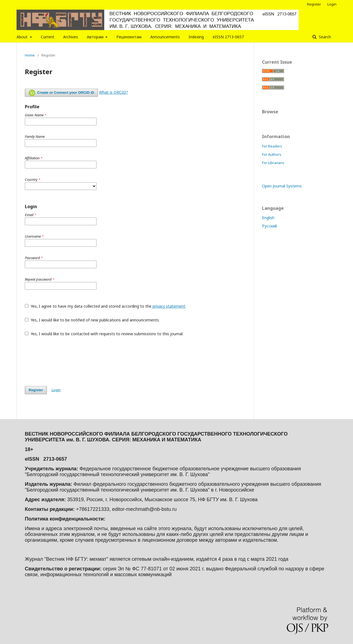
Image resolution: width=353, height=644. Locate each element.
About (23, 37)
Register (314, 4)
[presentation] (67, 361)
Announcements (165, 37)
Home (30, 55)
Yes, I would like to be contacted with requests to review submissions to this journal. (104, 334)
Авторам (96, 37)
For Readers (272, 146)
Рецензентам (129, 37)
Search (324, 37)
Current (48, 37)
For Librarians (273, 163)
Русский (269, 226)
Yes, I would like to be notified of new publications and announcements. (92, 320)
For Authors (272, 154)
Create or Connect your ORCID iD (61, 93)
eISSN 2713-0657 (228, 37)
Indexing (196, 37)
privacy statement (169, 306)
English (268, 218)
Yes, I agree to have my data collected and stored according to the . (105, 306)
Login (332, 4)
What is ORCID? (113, 92)
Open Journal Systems (282, 186)
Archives (71, 37)
